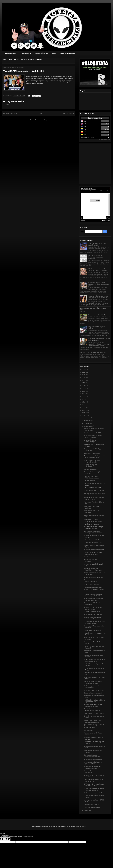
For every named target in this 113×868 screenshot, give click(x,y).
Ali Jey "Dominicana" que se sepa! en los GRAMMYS (94, 660)
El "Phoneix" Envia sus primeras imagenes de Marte (94, 785)
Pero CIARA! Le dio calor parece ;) (94, 713)
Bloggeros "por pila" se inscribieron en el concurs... (93, 569)
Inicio (40, 114)
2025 (84, 372)
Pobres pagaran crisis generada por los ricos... (94, 429)
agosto (86, 811)
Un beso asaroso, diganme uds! (94, 577)
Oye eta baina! (88, 730)
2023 (84, 377)
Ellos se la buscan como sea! (93, 693)
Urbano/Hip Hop (26, 53)
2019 (84, 388)
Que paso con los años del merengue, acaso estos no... (93, 532)
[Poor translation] (7, 839)
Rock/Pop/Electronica (67, 53)
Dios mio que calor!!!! (90, 469)
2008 (84, 416)
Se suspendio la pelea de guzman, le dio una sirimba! (94, 622)
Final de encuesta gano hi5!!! (93, 793)
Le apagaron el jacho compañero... (90, 466)
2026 (84, 369)
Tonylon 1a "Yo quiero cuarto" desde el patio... (93, 608)
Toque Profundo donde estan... (93, 759)
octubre (87, 423)
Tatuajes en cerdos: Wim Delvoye (99, 315)
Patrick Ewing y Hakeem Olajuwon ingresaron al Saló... (94, 701)
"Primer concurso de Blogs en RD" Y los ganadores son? (94, 457)
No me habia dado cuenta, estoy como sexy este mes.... (94, 599)
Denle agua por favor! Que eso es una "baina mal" (94, 687)
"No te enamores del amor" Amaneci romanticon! (92, 461)
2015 (84, 397)
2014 (84, 399)
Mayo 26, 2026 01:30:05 (87, 138)
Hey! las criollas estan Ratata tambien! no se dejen (93, 705)
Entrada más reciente (11, 114)
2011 (84, 407)
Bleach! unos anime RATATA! (93, 433)
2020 (84, 386)
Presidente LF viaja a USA (92, 524)
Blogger (84, 826)
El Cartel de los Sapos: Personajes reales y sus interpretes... (96, 257)
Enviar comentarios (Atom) (43, 120)
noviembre (87, 421)
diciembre (87, 418)
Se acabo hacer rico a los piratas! (94, 491)
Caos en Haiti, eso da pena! (92, 630)
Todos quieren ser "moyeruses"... (94, 615)
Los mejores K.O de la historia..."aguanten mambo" (93, 520)
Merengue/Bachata (42, 53)
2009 (84, 413)
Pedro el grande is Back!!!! (92, 807)
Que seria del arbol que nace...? (94, 725)
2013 (84, 402)
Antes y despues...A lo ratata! (93, 488)
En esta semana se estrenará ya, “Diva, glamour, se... (94, 789)
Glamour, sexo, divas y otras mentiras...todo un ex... (93, 618)
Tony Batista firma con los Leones (94, 557)
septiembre (88, 426)
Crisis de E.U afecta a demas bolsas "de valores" (93, 581)
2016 (84, 394)
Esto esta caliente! (89, 481)
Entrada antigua (68, 114)
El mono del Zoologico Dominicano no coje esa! (92, 756)
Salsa (54, 53)
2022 (84, 380)
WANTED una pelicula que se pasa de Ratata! (93, 763)
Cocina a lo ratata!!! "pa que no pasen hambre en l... (93, 553)
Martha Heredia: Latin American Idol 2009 (93, 352)
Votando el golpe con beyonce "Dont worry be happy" (93, 682)
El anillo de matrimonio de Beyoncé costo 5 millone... (93, 710)
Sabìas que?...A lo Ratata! (92, 453)
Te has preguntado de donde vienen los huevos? (93, 436)
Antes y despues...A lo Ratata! (93, 540)
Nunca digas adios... (90, 727)
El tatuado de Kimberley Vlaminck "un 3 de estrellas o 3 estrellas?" (99, 270)
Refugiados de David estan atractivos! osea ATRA (92, 767)
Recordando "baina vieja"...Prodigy (90, 441)
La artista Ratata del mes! (92, 612)
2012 (84, 405)
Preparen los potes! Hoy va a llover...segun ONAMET (93, 595)
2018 (84, 391)
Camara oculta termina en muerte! (94, 550)
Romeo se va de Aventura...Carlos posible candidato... (99, 340)
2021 (84, 383)
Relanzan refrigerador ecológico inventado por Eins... (94, 528)
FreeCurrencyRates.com (105, 139)
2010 (84, 410)
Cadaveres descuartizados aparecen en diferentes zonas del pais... (99, 284)
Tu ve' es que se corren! (91, 584)
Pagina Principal (11, 53)
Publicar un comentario (12, 105)
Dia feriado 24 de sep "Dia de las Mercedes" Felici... (94, 498)
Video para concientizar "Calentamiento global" (91, 477)
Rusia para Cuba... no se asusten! (94, 690)
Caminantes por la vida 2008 (93, 543)
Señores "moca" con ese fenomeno (91, 512)
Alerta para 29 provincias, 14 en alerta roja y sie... (94, 780)
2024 (84, 375)
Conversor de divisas (95, 118)
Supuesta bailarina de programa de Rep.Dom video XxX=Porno (98, 297)
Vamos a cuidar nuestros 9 (92, 804)
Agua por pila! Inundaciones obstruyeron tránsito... (92, 721)
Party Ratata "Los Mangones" (93, 587)
